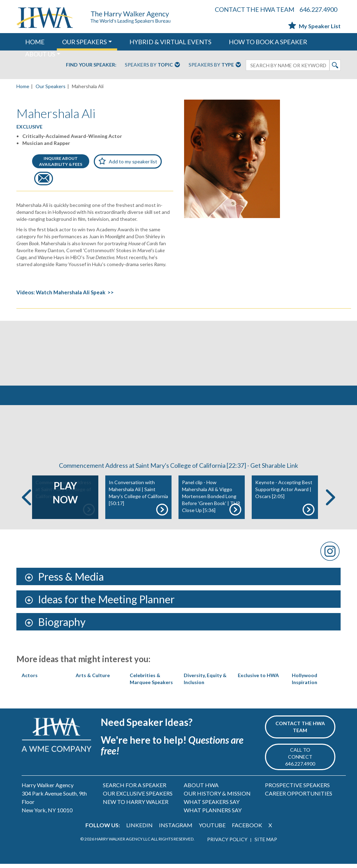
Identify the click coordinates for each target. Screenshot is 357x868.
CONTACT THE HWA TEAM (255, 9)
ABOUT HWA (201, 789)
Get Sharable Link (274, 470)
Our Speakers (51, 86)
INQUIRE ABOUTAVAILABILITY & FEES (61, 161)
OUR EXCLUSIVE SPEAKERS (138, 797)
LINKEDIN (139, 829)
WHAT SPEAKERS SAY (212, 806)
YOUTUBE (212, 829)
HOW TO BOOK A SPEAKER (268, 42)
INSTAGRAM (176, 829)
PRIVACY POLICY (227, 843)
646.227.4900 (318, 9)
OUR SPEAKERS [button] (84, 42)
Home (23, 86)
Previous (26, 501)
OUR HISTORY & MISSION (217, 797)
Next (331, 501)
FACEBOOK (247, 829)
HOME (35, 42)
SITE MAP (266, 843)
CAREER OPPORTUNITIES (299, 797)
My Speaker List (314, 26)
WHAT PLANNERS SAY (213, 814)
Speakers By (152, 65)
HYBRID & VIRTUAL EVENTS (170, 42)
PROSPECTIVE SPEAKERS (297, 789)
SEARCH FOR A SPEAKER (135, 789)
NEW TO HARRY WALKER (136, 806)
